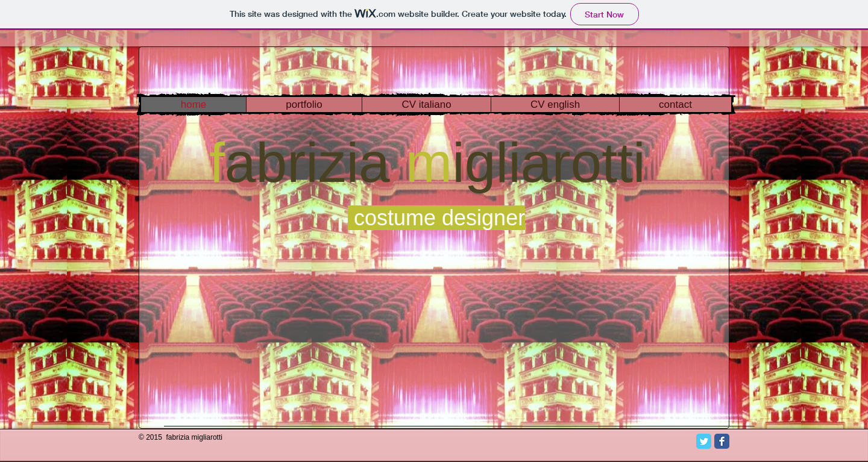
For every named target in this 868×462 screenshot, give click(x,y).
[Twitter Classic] (704, 441)
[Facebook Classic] (722, 441)
